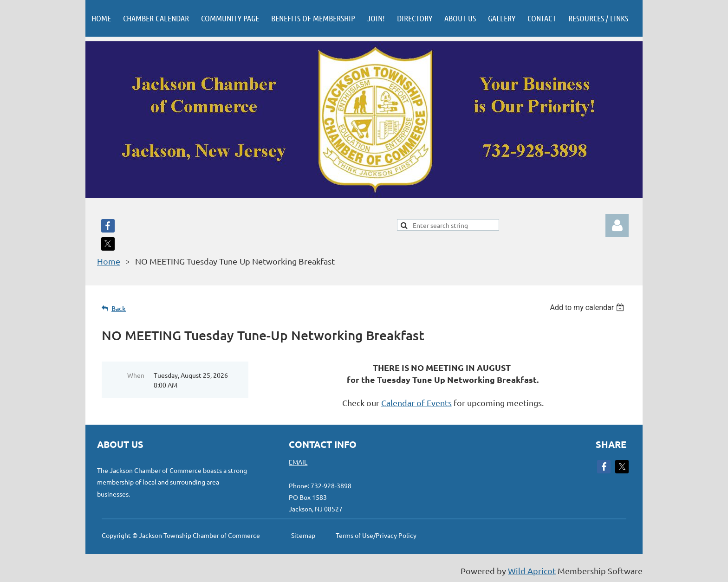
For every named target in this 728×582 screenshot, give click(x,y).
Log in (617, 226)
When (136, 375)
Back (119, 308)
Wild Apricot (532, 571)
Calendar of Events (416, 403)
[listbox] (588, 307)
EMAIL (298, 462)
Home (109, 261)
